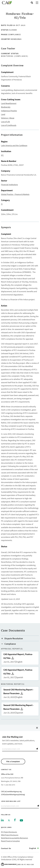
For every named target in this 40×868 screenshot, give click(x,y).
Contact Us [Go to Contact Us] (6, 848)
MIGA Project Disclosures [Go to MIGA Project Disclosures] (10, 835)
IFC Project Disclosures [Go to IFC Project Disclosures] (9, 832)
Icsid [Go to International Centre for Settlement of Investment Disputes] (32, 864)
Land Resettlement (9, 103)
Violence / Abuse (8, 118)
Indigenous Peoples (9, 111)
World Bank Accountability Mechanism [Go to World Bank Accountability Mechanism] (15, 838)
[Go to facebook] (15, 820)
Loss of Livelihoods (9, 125)
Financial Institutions (9, 185)
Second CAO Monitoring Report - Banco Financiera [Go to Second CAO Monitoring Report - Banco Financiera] (20, 693)
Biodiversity (6, 107)
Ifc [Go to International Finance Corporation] (25, 864)
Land (3, 114)
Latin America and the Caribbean (14, 145)
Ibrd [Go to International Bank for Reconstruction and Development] (19, 864)
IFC (2, 155)
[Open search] (32, 3)
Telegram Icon (37, 749)
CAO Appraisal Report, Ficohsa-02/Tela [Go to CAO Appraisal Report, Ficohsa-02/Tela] (20, 658)
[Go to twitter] (9, 820)
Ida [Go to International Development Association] (22, 864)
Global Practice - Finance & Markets (15, 194)
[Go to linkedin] (2, 820)
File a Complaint (13, 761)
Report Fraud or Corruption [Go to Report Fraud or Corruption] (10, 841)
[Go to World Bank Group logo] (9, 864)
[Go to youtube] (21, 820)
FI (2, 204)
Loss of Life (5, 122)
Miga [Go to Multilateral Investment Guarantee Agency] (28, 864)
